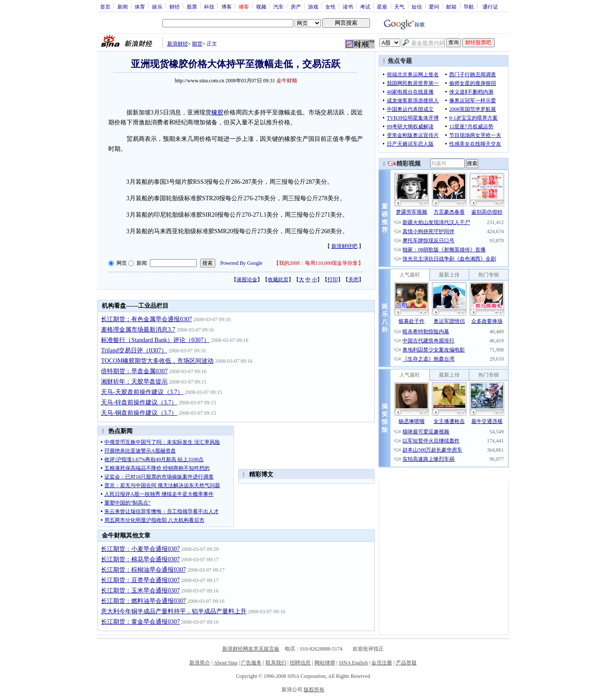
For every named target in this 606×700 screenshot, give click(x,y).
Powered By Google (241, 263)
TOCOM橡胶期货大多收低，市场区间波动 (157, 361)
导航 (469, 7)
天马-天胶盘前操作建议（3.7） (142, 392)
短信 (417, 7)
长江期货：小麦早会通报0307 (140, 549)
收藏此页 (278, 280)
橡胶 (217, 112)
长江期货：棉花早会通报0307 (140, 559)
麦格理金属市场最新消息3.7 (138, 330)
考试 (365, 7)
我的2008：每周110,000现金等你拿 (319, 263)
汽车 (279, 7)
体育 (140, 7)
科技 (209, 7)
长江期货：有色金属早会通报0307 (146, 319)
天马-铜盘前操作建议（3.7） (139, 413)
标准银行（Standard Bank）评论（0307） (155, 340)
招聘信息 (300, 663)
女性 (331, 7)
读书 (348, 7)
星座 (382, 7)
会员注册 (382, 663)
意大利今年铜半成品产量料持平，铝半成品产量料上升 (174, 611)
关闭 (353, 280)
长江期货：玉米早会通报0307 (140, 591)
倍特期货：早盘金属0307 (134, 371)
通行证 (490, 7)
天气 (399, 7)
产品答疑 (406, 663)
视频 (261, 7)
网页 (122, 263)
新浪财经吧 (344, 246)
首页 (105, 7)
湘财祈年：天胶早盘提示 (134, 382)
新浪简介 (200, 663)
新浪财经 (178, 44)
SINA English (353, 663)
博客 (227, 7)
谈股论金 (247, 280)
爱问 (434, 7)
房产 (296, 7)
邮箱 (451, 7)
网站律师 (325, 663)
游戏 (313, 7)
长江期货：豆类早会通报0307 (140, 580)
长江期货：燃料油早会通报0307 (143, 601)
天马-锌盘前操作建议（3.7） (139, 402)
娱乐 (157, 7)
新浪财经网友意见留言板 (251, 649)
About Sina (226, 663)
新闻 (123, 7)
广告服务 (251, 663)
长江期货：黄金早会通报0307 (140, 622)
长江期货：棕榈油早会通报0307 (143, 570)
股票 (192, 7)
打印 (333, 280)
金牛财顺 (287, 81)
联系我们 (276, 663)
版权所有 (314, 690)
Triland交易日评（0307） (134, 350)
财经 (175, 7)
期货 (197, 44)
